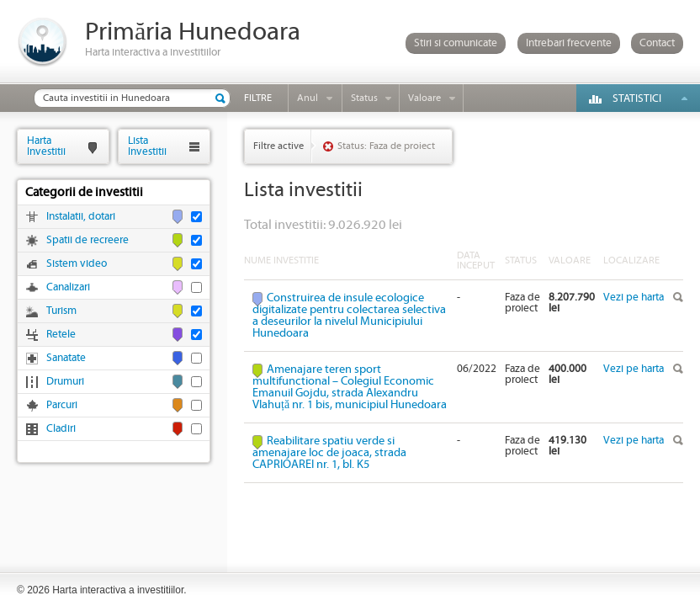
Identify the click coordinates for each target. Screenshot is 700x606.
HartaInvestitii (46, 146)
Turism (61, 311)
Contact (657, 43)
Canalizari (68, 287)
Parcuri (62, 405)
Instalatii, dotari (81, 217)
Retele (61, 335)
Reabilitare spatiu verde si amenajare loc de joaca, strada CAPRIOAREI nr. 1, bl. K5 (329, 453)
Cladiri (61, 429)
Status (364, 98)
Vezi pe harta (634, 298)
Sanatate (66, 358)
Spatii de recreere (87, 240)
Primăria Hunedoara (193, 32)
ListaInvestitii (147, 146)
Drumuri (65, 382)
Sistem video (77, 264)
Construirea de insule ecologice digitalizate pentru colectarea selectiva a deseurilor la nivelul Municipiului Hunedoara (349, 316)
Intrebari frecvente (569, 43)
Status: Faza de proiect (386, 146)
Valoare (424, 98)
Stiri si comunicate (456, 43)
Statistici (637, 99)
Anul (308, 98)
